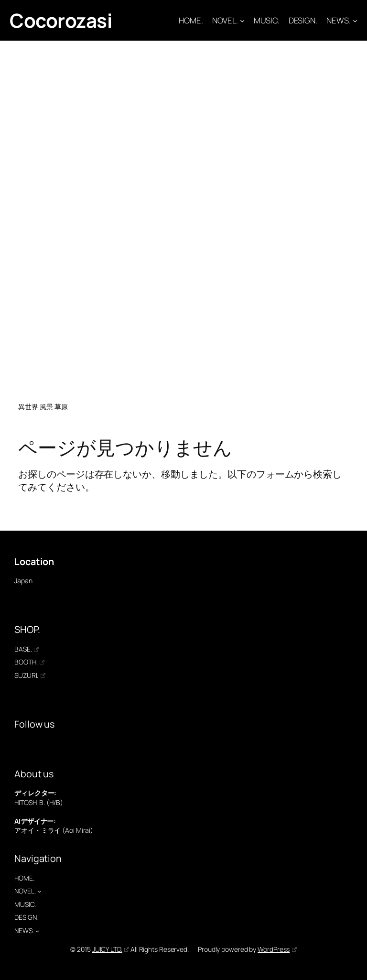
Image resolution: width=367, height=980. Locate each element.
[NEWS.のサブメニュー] (355, 21)
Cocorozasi (61, 20)
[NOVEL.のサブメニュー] (242, 21)
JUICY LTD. (111, 949)
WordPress (277, 949)
